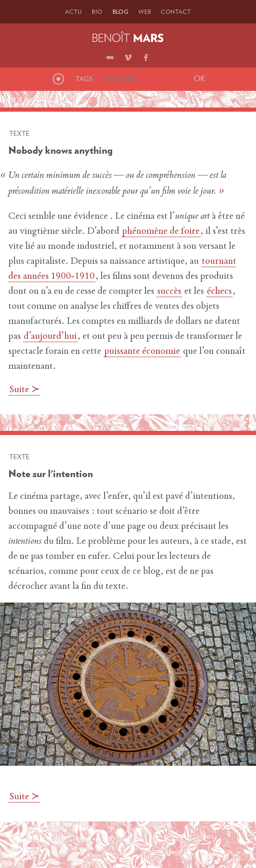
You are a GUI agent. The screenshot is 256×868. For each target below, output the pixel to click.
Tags (84, 79)
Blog (121, 12)
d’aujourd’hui (50, 337)
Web (145, 12)
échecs (219, 292)
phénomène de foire (161, 232)
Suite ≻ (24, 390)
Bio (97, 12)
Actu (74, 12)
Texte (19, 133)
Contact (176, 12)
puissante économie (142, 352)
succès (169, 292)
